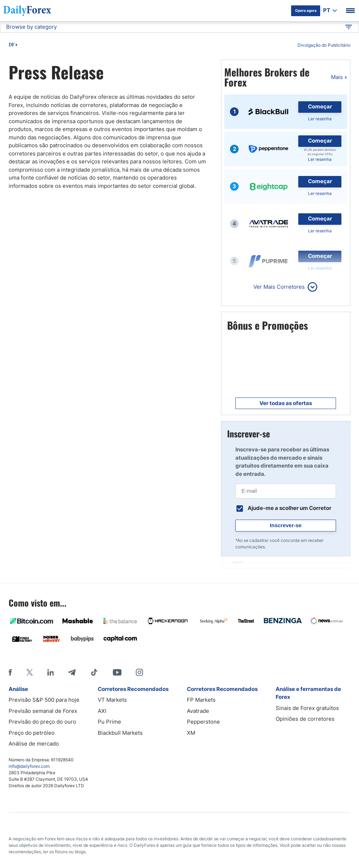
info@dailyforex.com (29, 766)
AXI (102, 711)
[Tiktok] (94, 672)
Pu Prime (109, 722)
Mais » (339, 77)
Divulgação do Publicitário (324, 45)
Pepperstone (203, 722)
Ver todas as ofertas (286, 403)
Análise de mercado (34, 744)
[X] (29, 672)
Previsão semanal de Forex (43, 711)
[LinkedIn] (50, 672)
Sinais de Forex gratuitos (307, 708)
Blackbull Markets (120, 733)
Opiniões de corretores (305, 719)
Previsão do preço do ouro (42, 722)
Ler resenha (320, 119)
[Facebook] (10, 672)
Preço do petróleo (32, 733)
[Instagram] (139, 672)
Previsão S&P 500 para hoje (44, 700)
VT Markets (112, 700)
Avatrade (198, 711)
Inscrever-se (286, 525)
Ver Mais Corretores (279, 287)
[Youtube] (117, 672)
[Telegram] (72, 672)
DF (11, 45)
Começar (320, 106)
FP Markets (201, 700)
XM (191, 733)
